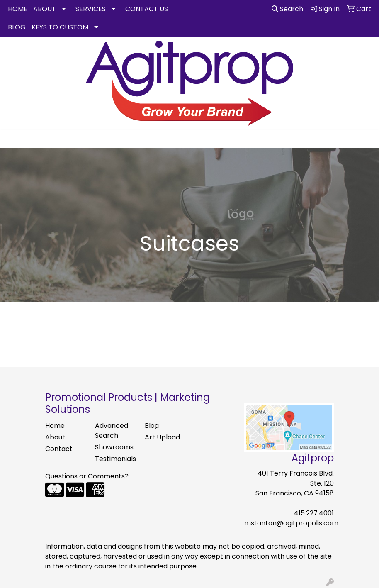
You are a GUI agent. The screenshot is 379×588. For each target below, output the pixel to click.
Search (287, 9)
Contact (59, 449)
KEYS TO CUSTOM (60, 27)
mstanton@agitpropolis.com (291, 523)
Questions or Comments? (87, 476)
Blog (152, 426)
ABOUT (45, 9)
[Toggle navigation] (13, 139)
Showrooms (114, 447)
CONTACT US (147, 9)
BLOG (17, 27)
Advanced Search (112, 431)
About (55, 437)
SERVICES (91, 9)
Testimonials (115, 459)
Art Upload (162, 437)
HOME (18, 9)
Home (55, 426)
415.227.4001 (314, 513)
